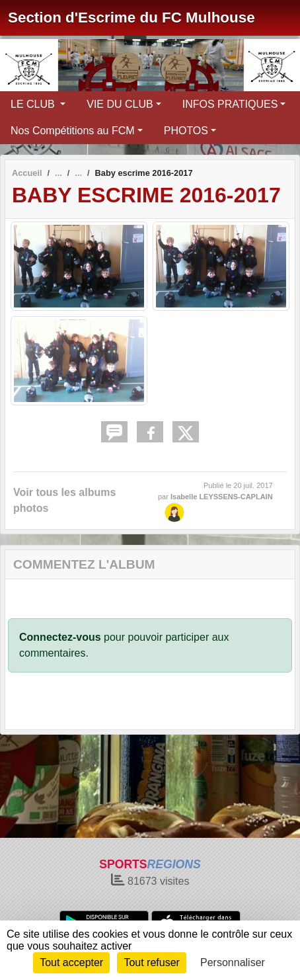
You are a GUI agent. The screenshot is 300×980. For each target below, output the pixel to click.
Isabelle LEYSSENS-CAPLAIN (222, 497)
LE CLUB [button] (34, 104)
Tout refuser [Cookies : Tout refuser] (151, 962)
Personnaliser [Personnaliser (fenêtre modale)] (233, 962)
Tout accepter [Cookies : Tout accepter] (71, 962)
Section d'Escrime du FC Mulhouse (131, 18)
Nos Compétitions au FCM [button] (73, 131)
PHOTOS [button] (186, 131)
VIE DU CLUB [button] (120, 104)
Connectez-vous (60, 637)
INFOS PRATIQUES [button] (230, 104)
